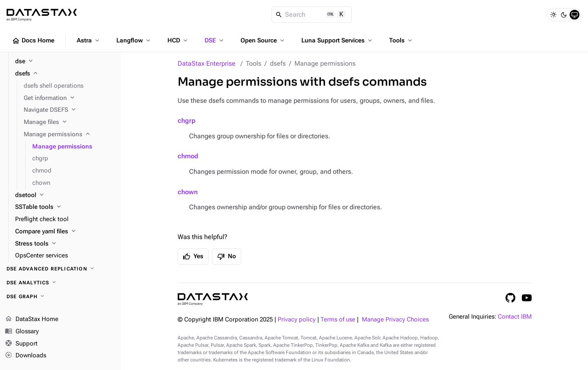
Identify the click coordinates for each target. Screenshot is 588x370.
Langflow (134, 40)
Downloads (26, 356)
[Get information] (69, 98)
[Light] (553, 15)
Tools (401, 40)
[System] (575, 15)
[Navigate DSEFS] (69, 110)
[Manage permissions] (69, 135)
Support (21, 344)
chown (188, 192)
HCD (178, 40)
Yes (193, 257)
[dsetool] (65, 195)
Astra (89, 40)
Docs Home (33, 41)
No (227, 257)
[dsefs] (65, 74)
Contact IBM (515, 317)
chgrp (187, 121)
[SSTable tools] (65, 207)
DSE (215, 40)
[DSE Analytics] (60, 283)
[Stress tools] (65, 244)
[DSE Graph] (60, 297)
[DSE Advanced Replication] (60, 269)
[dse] (65, 62)
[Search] (312, 15)
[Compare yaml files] (65, 232)
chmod (188, 156)
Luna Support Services (337, 40)
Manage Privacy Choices (395, 320)
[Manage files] (69, 122)
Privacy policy (297, 320)
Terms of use (338, 320)
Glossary (22, 332)
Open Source (263, 40)
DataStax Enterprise (207, 63)
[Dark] (564, 15)
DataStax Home (32, 319)
